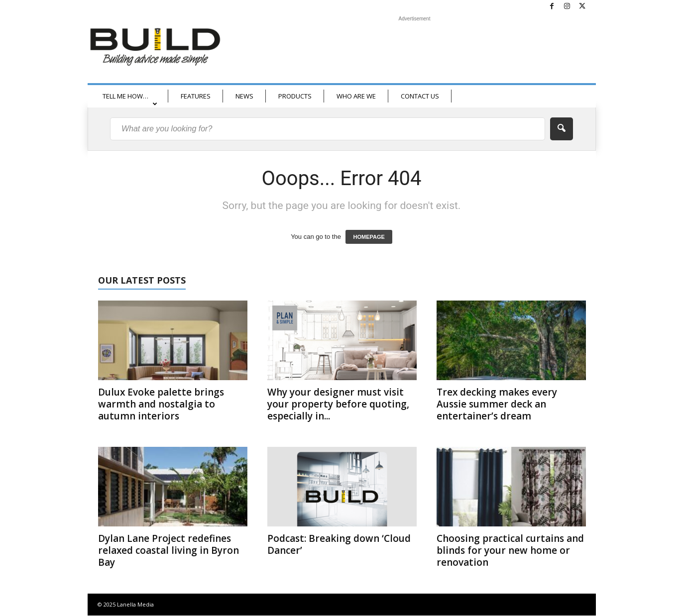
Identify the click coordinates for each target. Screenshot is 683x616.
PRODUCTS (295, 96)
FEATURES (196, 96)
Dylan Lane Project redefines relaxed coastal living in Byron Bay (169, 550)
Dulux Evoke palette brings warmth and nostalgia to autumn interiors (161, 404)
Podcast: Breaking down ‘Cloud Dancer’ (339, 544)
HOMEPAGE (369, 237)
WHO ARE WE (356, 96)
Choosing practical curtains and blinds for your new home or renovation (510, 550)
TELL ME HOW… (130, 99)
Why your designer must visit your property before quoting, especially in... (338, 404)
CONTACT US (420, 96)
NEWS (244, 96)
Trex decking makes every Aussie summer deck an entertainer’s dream (497, 404)
